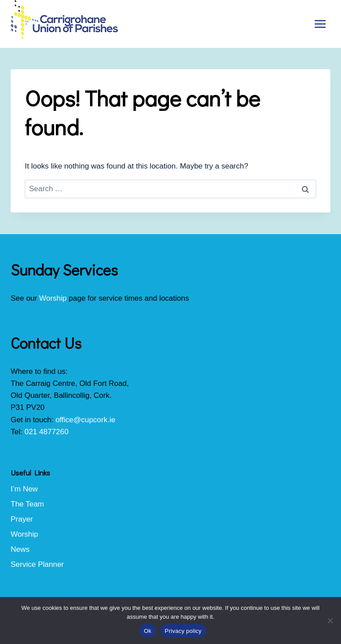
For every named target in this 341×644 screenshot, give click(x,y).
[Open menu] (320, 24)
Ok (147, 631)
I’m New (24, 489)
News (20, 549)
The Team (27, 504)
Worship (53, 298)
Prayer (22, 519)
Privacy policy (183, 631)
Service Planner (37, 564)
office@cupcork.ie (85, 420)
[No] (330, 620)
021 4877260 (46, 432)
